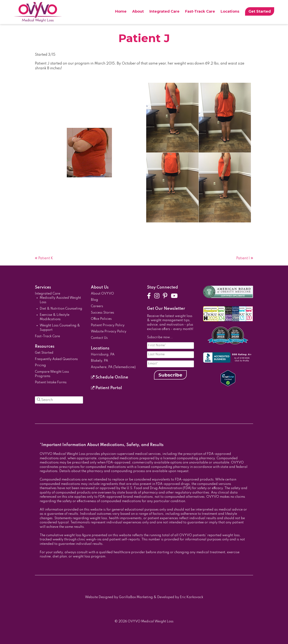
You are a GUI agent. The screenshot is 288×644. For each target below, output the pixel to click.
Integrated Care (164, 11)
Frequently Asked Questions (56, 359)
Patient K (46, 258)
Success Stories (102, 313)
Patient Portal (106, 388)
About (138, 11)
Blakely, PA (99, 361)
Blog (94, 300)
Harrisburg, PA (103, 355)
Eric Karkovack (192, 597)
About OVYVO (102, 294)
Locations (230, 11)
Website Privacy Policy (109, 332)
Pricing (40, 365)
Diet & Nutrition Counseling (61, 309)
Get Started (260, 11)
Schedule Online (110, 378)
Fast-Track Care (200, 11)
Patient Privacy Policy (108, 325)
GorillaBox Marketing (136, 597)
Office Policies (101, 319)
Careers (97, 306)
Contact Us (99, 338)
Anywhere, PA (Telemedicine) (113, 367)
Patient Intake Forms (51, 383)
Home (121, 11)
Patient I (243, 258)
